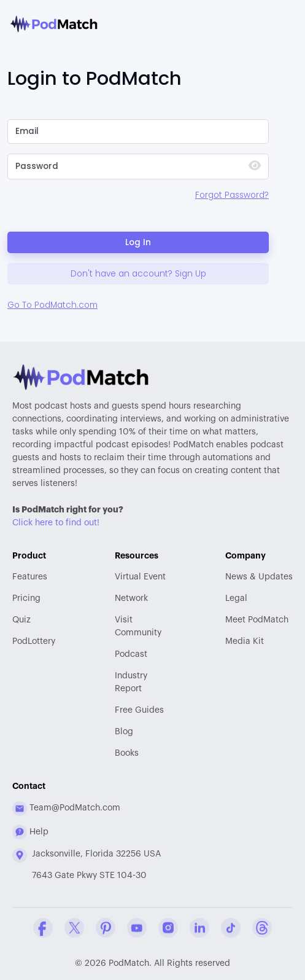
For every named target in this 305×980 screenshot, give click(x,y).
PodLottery (34, 641)
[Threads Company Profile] (262, 928)
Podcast (131, 654)
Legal (236, 598)
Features (30, 577)
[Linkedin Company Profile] (199, 928)
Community (140, 625)
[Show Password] (255, 167)
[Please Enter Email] (138, 131)
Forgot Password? (232, 195)
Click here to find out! (56, 523)
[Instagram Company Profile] (168, 928)
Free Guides (139, 710)
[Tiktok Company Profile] (231, 928)
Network (131, 598)
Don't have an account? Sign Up (138, 274)
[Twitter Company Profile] (74, 928)
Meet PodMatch (257, 620)
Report (140, 681)
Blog (124, 732)
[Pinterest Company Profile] (106, 928)
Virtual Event (140, 577)
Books (127, 753)
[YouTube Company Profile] (137, 928)
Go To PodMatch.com (52, 305)
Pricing (26, 598)
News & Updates (259, 577)
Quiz (21, 620)
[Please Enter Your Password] (123, 167)
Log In (138, 242)
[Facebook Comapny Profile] (43, 928)
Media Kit (245, 641)
